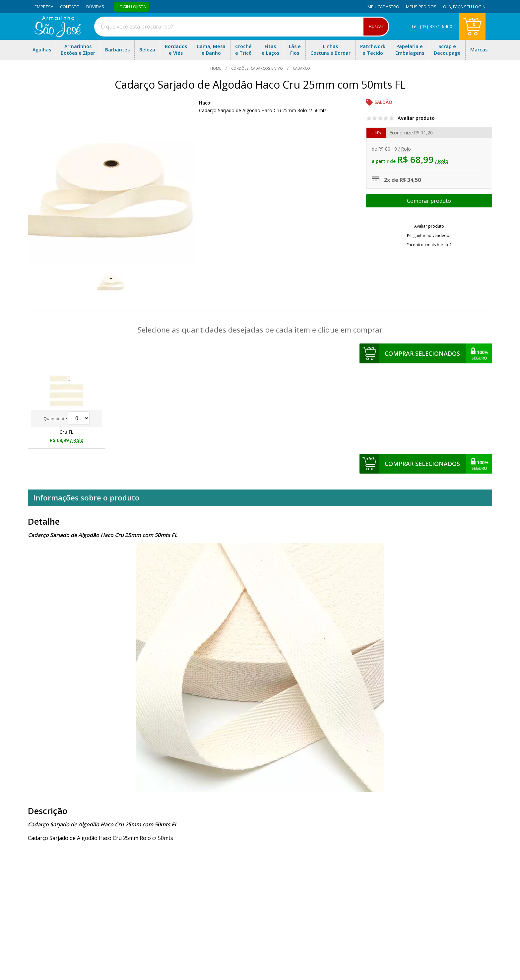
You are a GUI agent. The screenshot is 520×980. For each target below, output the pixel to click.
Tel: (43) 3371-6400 (432, 26)
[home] (58, 36)
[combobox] (242, 27)
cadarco (301, 68)
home (216, 68)
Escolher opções (429, 201)
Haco (205, 103)
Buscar (376, 26)
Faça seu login (469, 7)
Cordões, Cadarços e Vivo (257, 68)
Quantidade (66, 418)
